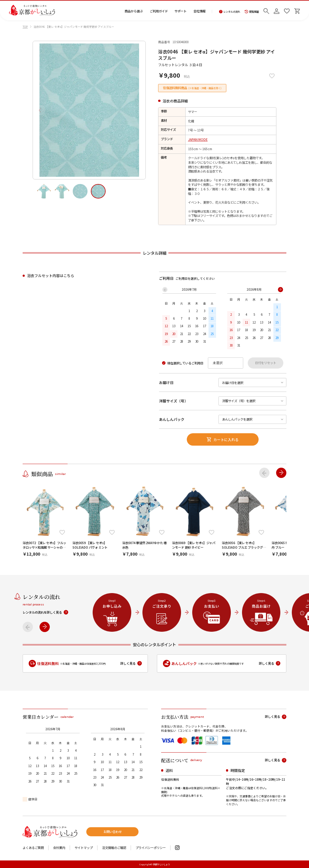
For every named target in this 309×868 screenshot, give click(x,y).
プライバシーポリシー (151, 848)
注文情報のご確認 (114, 848)
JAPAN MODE (198, 139)
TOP (25, 27)
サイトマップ (84, 848)
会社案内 (59, 848)
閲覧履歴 (252, 12)
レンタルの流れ (230, 12)
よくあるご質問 (33, 848)
